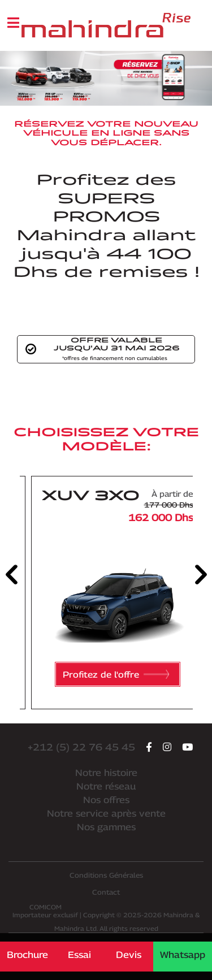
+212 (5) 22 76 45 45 (81, 747)
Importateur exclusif (45, 911)
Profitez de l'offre (116, 674)
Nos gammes (106, 827)
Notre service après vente (106, 814)
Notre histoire (106, 773)
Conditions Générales (106, 875)
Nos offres (106, 800)
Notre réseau (106, 786)
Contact (106, 892)
